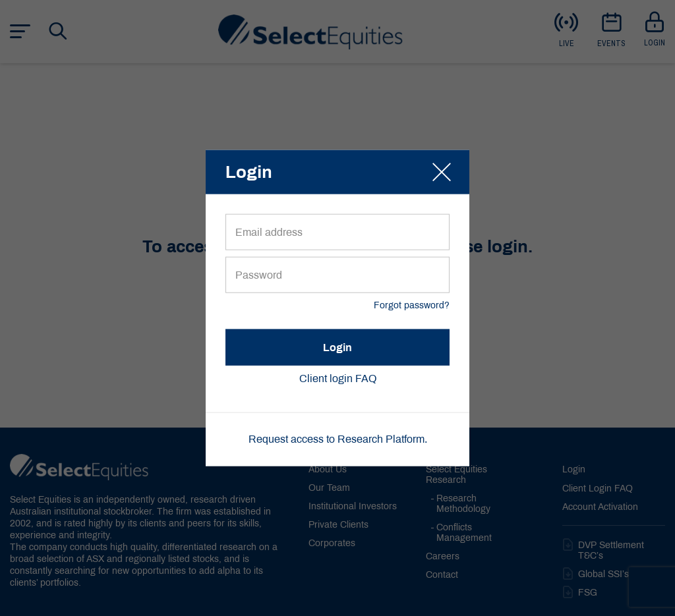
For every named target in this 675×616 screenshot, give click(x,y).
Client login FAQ (338, 379)
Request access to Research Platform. (338, 439)
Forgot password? (412, 306)
